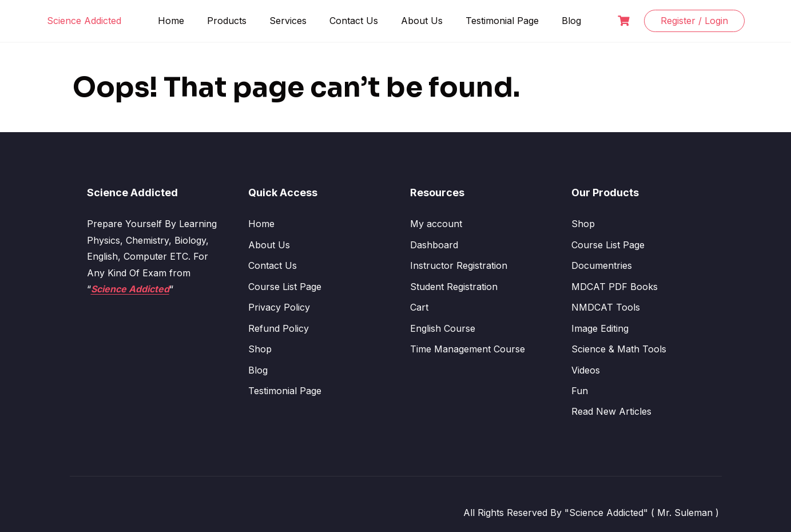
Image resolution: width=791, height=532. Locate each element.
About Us (422, 21)
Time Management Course (468, 349)
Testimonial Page (502, 21)
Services (288, 21)
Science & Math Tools (619, 349)
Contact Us (354, 21)
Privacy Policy (279, 307)
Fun (580, 391)
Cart (419, 307)
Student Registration (454, 287)
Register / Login (694, 21)
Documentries (602, 265)
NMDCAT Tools (606, 307)
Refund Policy (279, 328)
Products (227, 21)
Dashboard (434, 245)
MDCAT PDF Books (615, 287)
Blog (571, 21)
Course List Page (285, 287)
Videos (586, 370)
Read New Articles (611, 411)
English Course (443, 328)
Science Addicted (84, 21)
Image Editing (600, 328)
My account (436, 224)
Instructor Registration (459, 265)
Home (171, 21)
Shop (260, 349)
